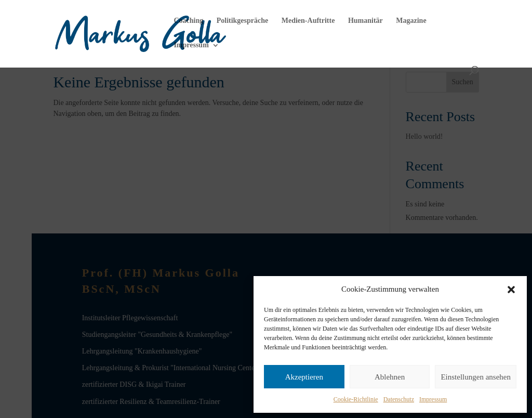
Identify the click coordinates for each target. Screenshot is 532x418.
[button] (511, 290)
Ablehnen (390, 377)
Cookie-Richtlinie (356, 399)
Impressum (433, 399)
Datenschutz (399, 399)
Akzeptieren (304, 377)
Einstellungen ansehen (476, 377)
